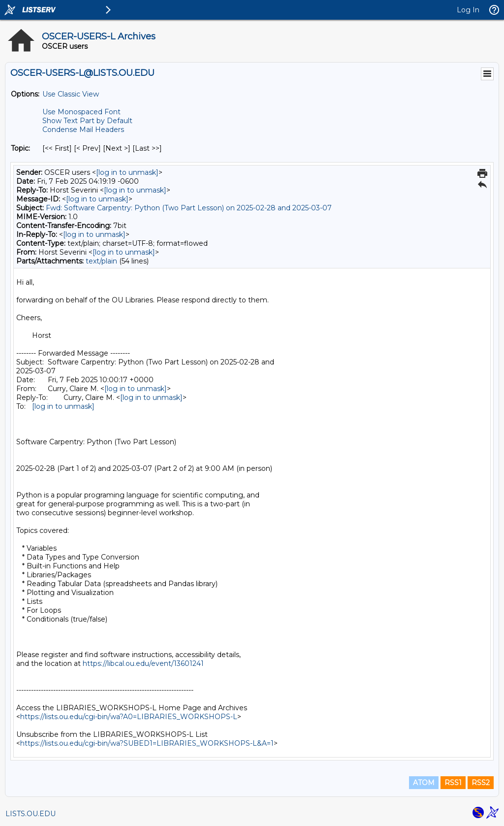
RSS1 (453, 783)
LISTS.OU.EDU (31, 814)
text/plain (101, 261)
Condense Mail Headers (83, 130)
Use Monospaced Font (81, 112)
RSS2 (481, 783)
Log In (468, 10)
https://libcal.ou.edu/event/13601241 (143, 663)
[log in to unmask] (127, 172)
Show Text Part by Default (87, 121)
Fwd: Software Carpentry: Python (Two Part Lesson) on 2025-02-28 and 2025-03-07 (189, 208)
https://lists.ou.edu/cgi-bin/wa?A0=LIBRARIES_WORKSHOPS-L (129, 717)
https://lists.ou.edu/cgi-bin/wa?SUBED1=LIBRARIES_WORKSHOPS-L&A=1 (147, 743)
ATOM (424, 783)
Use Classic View (71, 94)
